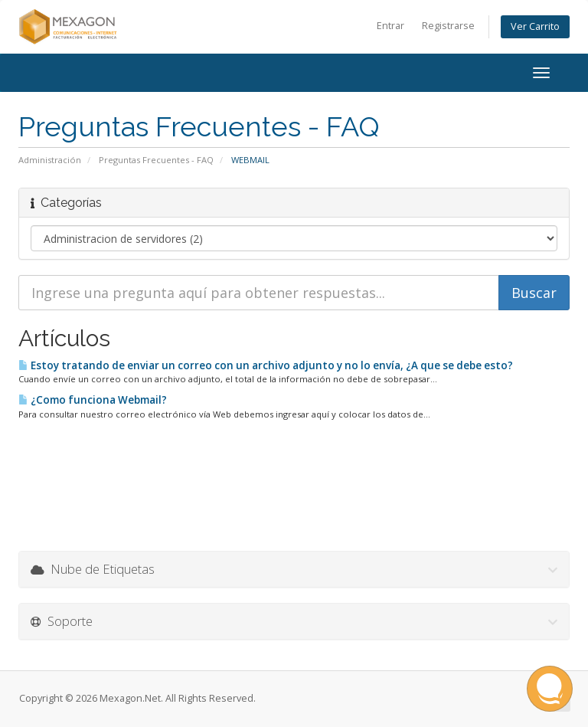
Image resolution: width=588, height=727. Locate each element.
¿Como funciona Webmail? (93, 400)
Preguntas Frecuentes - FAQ (156, 160)
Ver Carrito (535, 26)
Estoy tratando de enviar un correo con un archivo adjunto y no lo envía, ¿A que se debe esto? (266, 365)
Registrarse (448, 26)
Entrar (390, 26)
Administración (50, 160)
